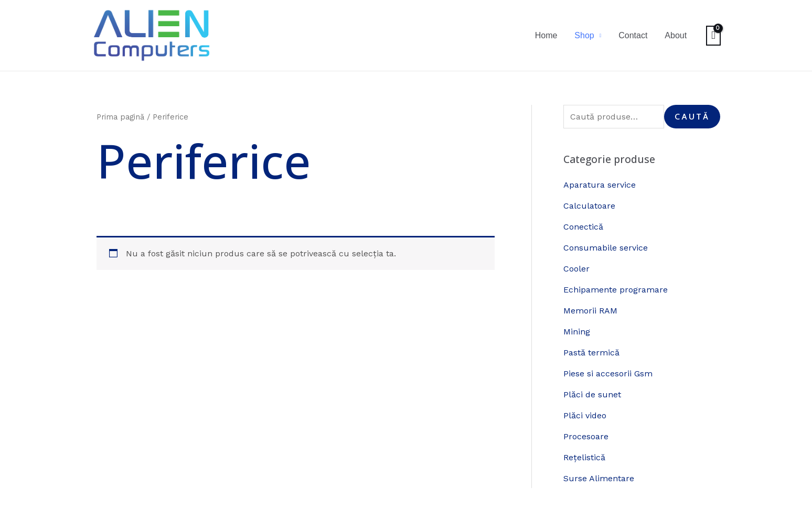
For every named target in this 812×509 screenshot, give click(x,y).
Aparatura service (600, 185)
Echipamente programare (616, 290)
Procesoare (586, 436)
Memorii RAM (590, 311)
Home (559, 35)
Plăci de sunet (592, 394)
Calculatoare (589, 206)
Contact (639, 35)
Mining (577, 332)
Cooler (576, 269)
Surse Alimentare (599, 478)
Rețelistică (584, 457)
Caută (692, 117)
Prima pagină (120, 117)
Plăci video (585, 415)
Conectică (583, 227)
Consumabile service (606, 248)
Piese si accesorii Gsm (608, 373)
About (678, 35)
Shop (594, 35)
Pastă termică (591, 353)
